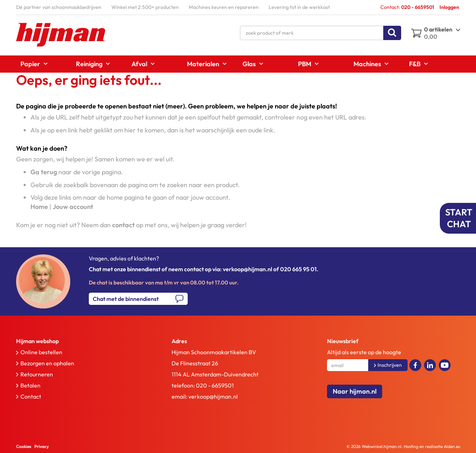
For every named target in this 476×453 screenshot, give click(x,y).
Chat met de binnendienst (126, 299)
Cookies (24, 446)
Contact (31, 396)
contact (123, 225)
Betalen (30, 385)
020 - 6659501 (215, 385)
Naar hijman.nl (355, 391)
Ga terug (44, 172)
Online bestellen (41, 352)
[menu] (238, 64)
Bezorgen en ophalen (47, 363)
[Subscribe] (388, 365)
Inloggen (449, 7)
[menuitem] (32, 64)
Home (39, 207)
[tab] (78, 341)
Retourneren (37, 374)
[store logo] (61, 35)
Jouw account (73, 207)
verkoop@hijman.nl (213, 396)
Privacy (42, 446)
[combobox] (321, 33)
